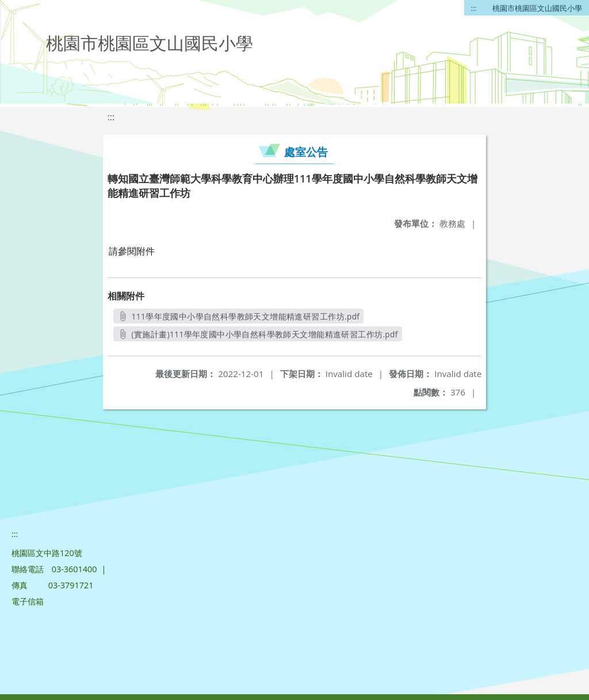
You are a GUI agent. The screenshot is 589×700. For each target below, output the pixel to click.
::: (474, 8)
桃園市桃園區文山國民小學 (537, 8)
